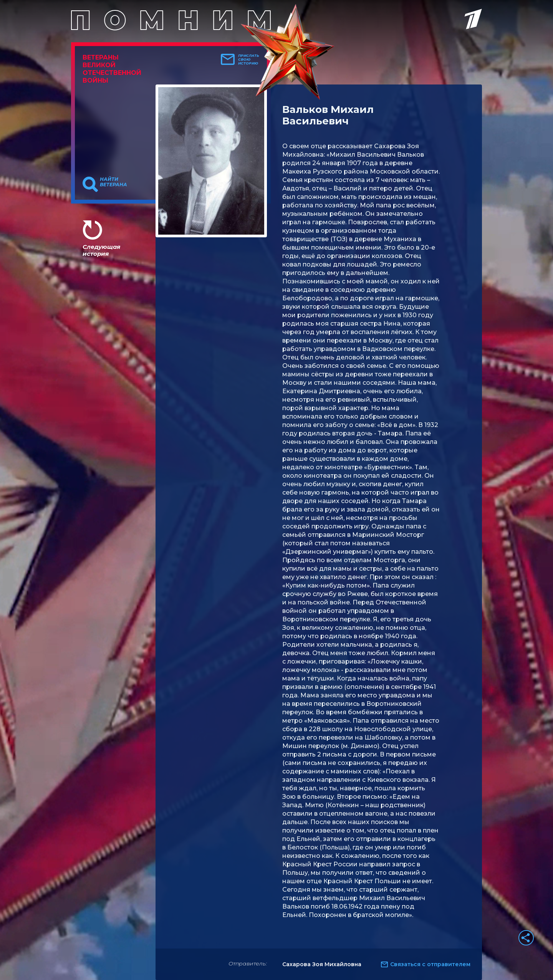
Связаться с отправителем (430, 964)
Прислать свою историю (249, 60)
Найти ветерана (113, 182)
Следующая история (101, 250)
